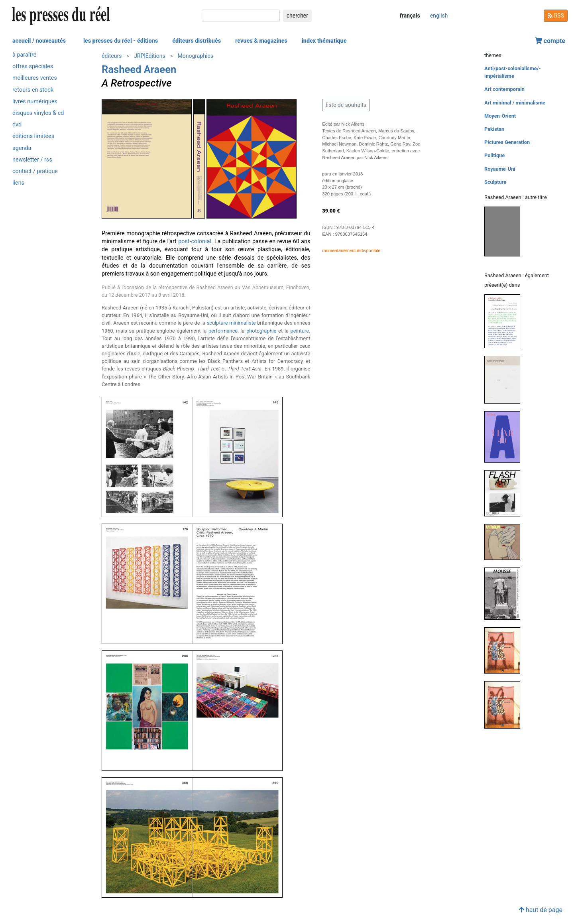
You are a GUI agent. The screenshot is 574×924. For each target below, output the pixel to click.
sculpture (217, 323)
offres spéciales (33, 66)
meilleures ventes (35, 78)
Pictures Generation (507, 142)
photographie (261, 331)
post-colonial (195, 241)
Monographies (195, 56)
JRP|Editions (150, 56)
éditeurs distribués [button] (197, 41)
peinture (300, 331)
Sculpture (495, 182)
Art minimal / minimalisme (515, 103)
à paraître (24, 55)
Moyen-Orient (500, 116)
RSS (556, 16)
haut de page (541, 910)
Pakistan (494, 129)
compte (550, 41)
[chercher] (241, 16)
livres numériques (35, 101)
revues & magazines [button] (261, 41)
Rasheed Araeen (139, 69)
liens (18, 183)
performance (223, 331)
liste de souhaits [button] (346, 105)
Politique (494, 155)
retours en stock (33, 90)
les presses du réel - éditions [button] (121, 41)
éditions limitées (33, 136)
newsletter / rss (32, 160)
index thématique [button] (324, 41)
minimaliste (243, 323)
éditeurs (112, 56)
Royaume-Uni (500, 169)
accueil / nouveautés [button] (39, 41)
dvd (17, 125)
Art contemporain (504, 89)
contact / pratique (35, 171)
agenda (22, 148)
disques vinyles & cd (38, 113)
